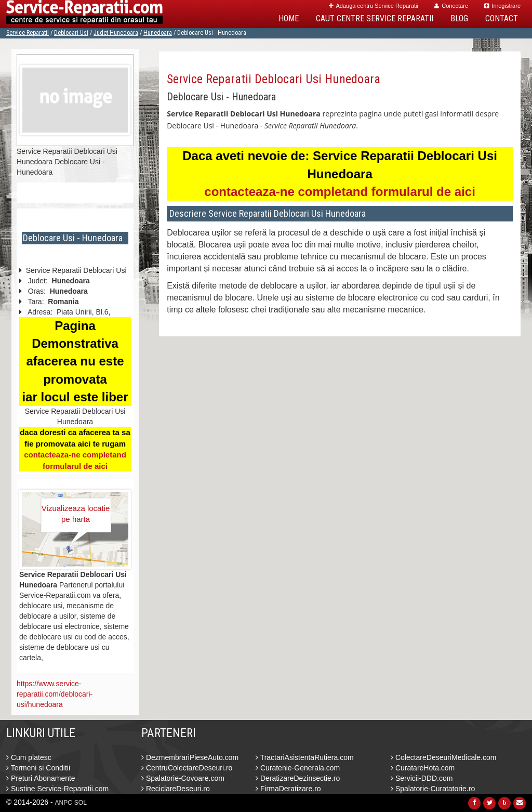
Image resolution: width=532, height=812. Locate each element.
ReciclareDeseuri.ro (176, 789)
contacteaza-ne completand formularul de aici (340, 192)
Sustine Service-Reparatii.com (57, 789)
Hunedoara (158, 33)
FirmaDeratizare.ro (288, 789)
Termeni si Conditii (38, 768)
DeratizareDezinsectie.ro (298, 778)
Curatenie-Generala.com (298, 768)
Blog (459, 18)
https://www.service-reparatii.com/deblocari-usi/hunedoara (55, 694)
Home (289, 18)
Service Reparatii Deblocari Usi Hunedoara (274, 79)
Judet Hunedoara (116, 33)
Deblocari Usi (71, 33)
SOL (81, 803)
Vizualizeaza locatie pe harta (76, 514)
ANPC (64, 803)
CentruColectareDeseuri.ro (187, 768)
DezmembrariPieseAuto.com (190, 757)
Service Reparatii (28, 33)
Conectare (451, 6)
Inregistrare (502, 6)
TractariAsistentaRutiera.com (305, 757)
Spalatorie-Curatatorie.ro (433, 789)
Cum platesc (29, 757)
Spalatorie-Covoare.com (183, 778)
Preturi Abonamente (41, 778)
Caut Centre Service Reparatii (375, 18)
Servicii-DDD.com (422, 778)
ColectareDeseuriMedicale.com (443, 757)
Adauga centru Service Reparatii (374, 6)
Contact (502, 18)
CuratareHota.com (423, 768)
